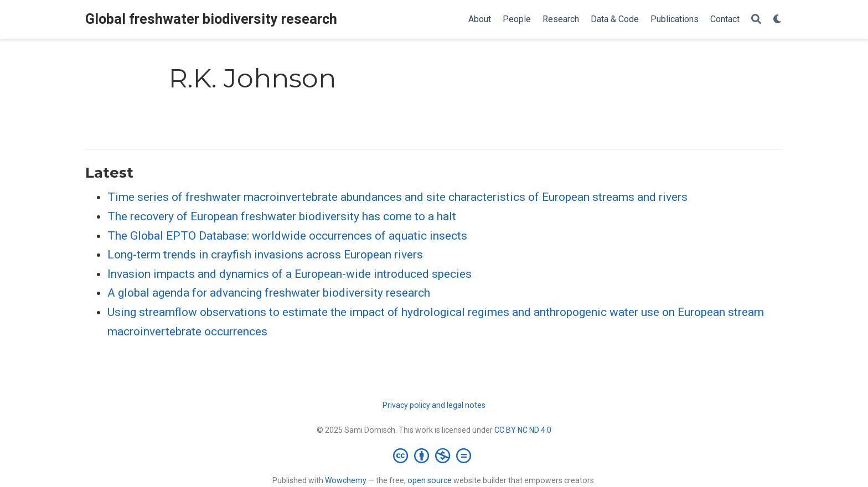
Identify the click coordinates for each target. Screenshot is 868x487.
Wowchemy (346, 480)
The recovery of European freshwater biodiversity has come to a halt (282, 216)
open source (430, 480)
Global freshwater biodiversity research (211, 19)
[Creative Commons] (434, 455)
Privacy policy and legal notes (434, 405)
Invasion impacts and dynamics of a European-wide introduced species (290, 274)
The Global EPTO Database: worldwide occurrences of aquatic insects (287, 236)
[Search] (756, 20)
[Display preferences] (778, 20)
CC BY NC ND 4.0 (523, 430)
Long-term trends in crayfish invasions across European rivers (265, 255)
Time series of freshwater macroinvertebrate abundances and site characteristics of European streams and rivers (397, 197)
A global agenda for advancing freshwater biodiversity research (269, 293)
